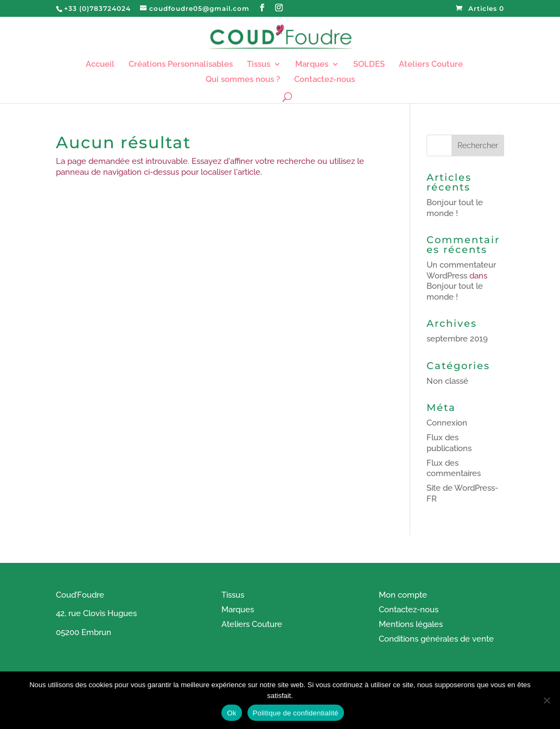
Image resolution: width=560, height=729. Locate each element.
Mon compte (403, 595)
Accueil (100, 65)
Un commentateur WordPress (461, 270)
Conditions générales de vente (436, 639)
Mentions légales (411, 624)
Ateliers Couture (431, 65)
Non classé (447, 381)
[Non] (546, 700)
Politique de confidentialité (296, 713)
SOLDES (369, 65)
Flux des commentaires (454, 468)
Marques (312, 65)
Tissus (259, 65)
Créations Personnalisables (181, 65)
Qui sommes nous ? (243, 80)
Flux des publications (449, 443)
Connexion (447, 423)
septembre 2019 (457, 339)
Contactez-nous (324, 80)
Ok (231, 713)
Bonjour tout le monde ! (455, 208)
